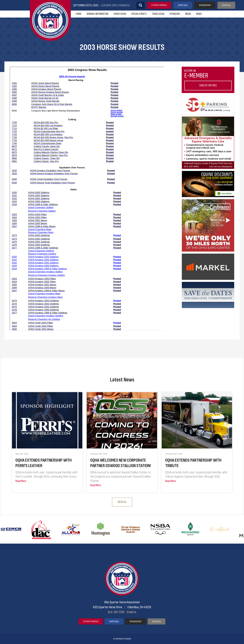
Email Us (131, 612)
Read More (21, 481)
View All (122, 502)
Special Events (139, 14)
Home (79, 14)
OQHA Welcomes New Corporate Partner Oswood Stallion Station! (121, 463)
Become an (208, 80)
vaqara (128, 639)
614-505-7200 (116, 612)
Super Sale (183, 5)
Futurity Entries (159, 5)
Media (188, 14)
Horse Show (120, 14)
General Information (97, 14)
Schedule (226, 5)
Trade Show (158, 14)
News (199, 14)
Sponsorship (205, 5)
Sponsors (175, 14)
